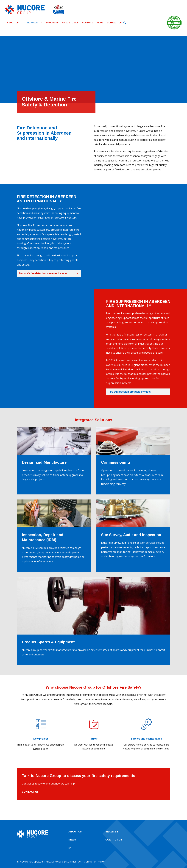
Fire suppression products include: (138, 392)
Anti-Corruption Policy (91, 862)
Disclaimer (70, 862)
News (72, 840)
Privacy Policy (53, 862)
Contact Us (30, 792)
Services (112, 832)
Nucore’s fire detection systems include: (49, 273)
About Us (75, 832)
